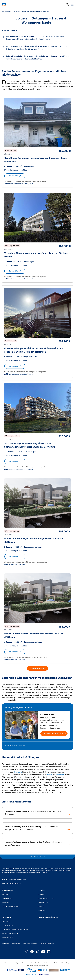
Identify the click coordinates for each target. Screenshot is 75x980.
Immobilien (5, 902)
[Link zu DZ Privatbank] (54, 970)
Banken (41, 894)
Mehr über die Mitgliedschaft (12, 883)
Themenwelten (7, 898)
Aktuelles (42, 910)
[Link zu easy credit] (31, 970)
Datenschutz (16, 943)
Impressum (5, 943)
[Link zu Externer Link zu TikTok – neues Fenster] (38, 952)
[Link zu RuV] (22, 970)
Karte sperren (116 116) (46, 898)
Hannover (60, 774)
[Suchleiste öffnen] (67, 4)
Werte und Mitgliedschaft (10, 906)
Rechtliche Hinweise (30, 943)
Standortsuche (43, 902)
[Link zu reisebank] (44, 975)
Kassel (50, 774)
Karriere (41, 906)
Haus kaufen (6, 921)
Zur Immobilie (15, 176)
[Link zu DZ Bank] (43, 970)
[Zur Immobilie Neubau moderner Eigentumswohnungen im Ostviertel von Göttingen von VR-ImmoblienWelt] (37, 522)
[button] (54, 734)
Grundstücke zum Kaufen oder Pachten (15, 929)
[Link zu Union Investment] (12, 970)
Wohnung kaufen (8, 925)
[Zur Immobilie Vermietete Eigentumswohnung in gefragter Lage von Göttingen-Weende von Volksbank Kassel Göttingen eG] (37, 236)
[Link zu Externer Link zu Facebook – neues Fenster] (32, 952)
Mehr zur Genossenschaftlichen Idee (14, 879)
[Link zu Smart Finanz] (65, 970)
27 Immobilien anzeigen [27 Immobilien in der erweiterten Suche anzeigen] (37, 668)
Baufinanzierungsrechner (10, 933)
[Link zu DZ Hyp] (31, 974)
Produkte (5, 894)
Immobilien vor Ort (8, 937)
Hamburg (18, 772)
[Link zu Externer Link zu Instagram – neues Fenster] (26, 952)
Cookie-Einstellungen (47, 943)
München (6, 772)
